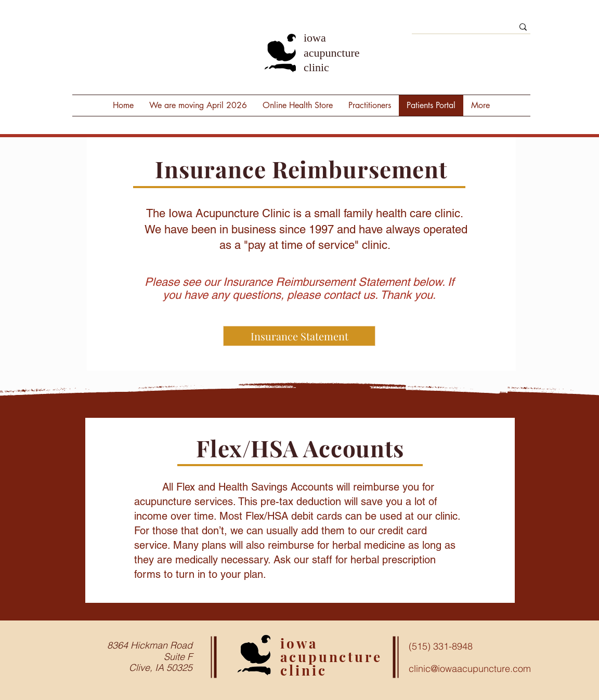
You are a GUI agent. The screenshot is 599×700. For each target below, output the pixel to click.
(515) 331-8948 (441, 646)
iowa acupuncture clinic (332, 52)
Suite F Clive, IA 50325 (161, 662)
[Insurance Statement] (299, 336)
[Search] (455, 30)
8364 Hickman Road (150, 645)
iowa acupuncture (331, 650)
